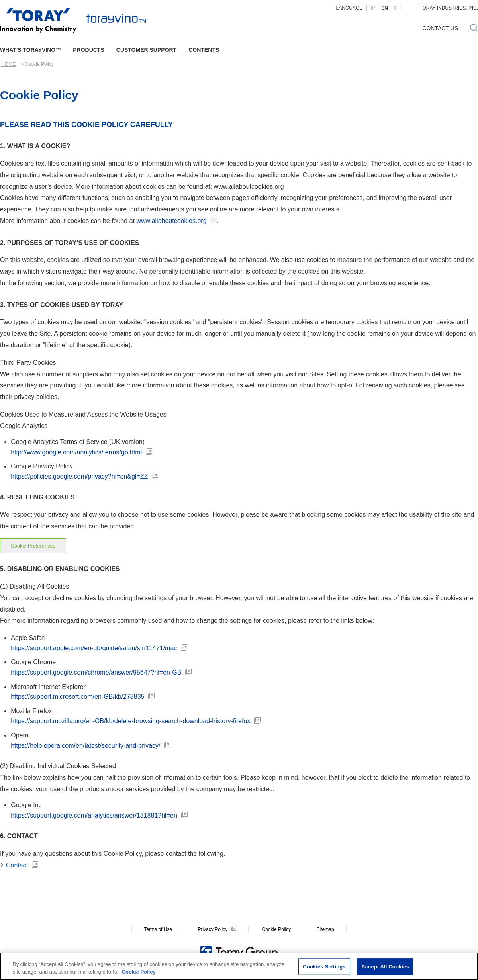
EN (385, 8)
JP (372, 8)
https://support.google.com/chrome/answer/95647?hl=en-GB (96, 672)
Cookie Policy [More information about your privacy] (139, 972)
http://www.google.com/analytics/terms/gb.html (76, 452)
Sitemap (325, 929)
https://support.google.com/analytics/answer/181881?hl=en (94, 815)
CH (397, 8)
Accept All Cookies (385, 967)
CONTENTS (204, 50)
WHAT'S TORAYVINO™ (30, 50)
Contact (17, 865)
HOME (8, 64)
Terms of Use (158, 929)
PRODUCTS (89, 50)
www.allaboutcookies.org (171, 221)
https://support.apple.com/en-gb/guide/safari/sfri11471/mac (94, 648)
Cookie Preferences (33, 546)
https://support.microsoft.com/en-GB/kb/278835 (77, 697)
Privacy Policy (213, 929)
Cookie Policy (276, 929)
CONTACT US (440, 28)
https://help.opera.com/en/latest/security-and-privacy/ (85, 746)
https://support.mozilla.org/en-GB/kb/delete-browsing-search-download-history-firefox (130, 721)
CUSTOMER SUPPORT (146, 50)
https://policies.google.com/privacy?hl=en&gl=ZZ (79, 476)
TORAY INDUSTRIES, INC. (449, 8)
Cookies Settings (324, 967)
